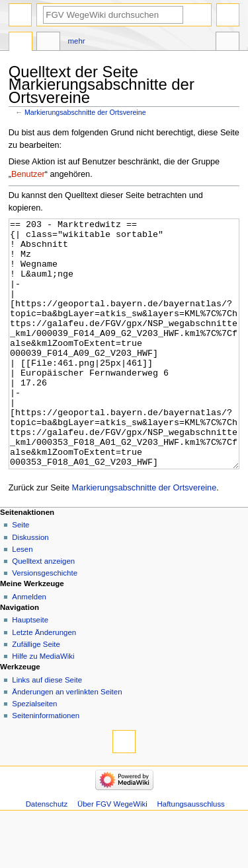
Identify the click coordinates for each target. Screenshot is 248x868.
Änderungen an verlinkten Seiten (67, 741)
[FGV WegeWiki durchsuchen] (113, 15)
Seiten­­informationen (46, 765)
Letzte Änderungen (44, 682)
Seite (21, 574)
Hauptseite (30, 669)
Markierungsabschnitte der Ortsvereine (85, 112)
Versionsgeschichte (45, 622)
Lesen (22, 599)
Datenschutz (47, 853)
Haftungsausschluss (191, 853)
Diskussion (30, 587)
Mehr (77, 41)
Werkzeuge (227, 43)
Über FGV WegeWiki (112, 853)
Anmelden (29, 646)
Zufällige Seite (36, 694)
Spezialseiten (34, 753)
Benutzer (28, 174)
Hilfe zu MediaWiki (43, 706)
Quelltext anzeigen (43, 611)
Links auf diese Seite (47, 729)
